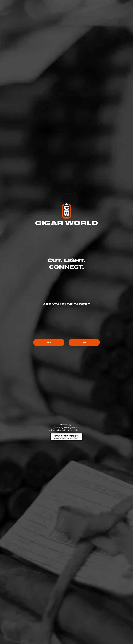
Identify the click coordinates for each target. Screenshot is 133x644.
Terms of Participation (74, 430)
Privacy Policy (55, 430)
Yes (49, 342)
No (84, 342)
